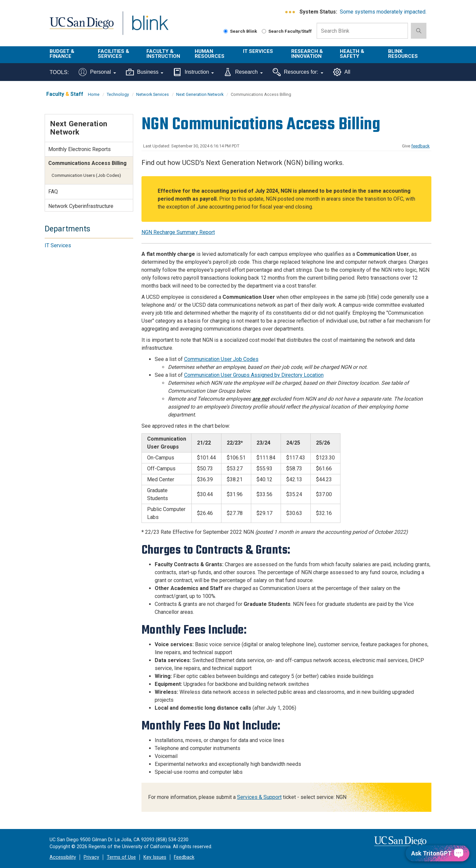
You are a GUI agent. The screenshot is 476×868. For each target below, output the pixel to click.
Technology (118, 94)
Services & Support (259, 797)
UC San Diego (81, 27)
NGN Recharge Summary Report (178, 232)
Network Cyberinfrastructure (81, 206)
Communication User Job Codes (221, 359)
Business (145, 72)
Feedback (184, 857)
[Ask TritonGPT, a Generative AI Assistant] (437, 853)
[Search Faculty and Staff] (264, 31)
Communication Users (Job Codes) (86, 175)
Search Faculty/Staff (287, 31)
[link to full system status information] (290, 12)
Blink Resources (403, 54)
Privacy (91, 857)
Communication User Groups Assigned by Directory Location (254, 375)
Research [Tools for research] (243, 72)
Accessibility (63, 857)
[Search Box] (362, 31)
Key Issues (155, 857)
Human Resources (210, 54)
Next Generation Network (200, 94)
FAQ (53, 192)
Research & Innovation (307, 54)
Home (94, 94)
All (342, 72)
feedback (420, 146)
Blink (150, 27)
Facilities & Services (114, 54)
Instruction (194, 72)
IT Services (258, 51)
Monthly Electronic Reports (79, 149)
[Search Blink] (226, 31)
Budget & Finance (62, 54)
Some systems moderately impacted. (383, 12)
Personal (97, 72)
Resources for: (298, 72)
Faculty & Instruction (163, 54)
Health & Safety (352, 54)
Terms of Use (121, 857)
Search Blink (240, 31)
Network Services (153, 94)
